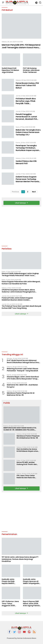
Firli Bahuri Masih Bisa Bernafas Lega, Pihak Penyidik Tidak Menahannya (26, 102)
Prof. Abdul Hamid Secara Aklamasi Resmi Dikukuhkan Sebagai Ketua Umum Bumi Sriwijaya (24, 361)
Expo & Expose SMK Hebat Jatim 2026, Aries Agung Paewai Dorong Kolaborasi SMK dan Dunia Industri (31, 603)
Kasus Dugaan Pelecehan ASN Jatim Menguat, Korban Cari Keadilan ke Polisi (21, 283)
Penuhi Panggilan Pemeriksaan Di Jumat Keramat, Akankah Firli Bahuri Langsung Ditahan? (28, 118)
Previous (15, 192)
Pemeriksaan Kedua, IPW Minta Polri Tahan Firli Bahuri (27, 86)
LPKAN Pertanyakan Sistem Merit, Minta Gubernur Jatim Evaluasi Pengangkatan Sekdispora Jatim (18, 291)
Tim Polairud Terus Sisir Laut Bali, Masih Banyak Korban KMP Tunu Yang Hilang (21, 307)
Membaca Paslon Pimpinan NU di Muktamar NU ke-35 (21, 394)
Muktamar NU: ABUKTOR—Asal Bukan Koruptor (22, 386)
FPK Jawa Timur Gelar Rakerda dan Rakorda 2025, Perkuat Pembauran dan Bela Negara (28, 477)
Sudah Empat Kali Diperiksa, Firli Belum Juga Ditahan (10, 70)
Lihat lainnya (21, 203)
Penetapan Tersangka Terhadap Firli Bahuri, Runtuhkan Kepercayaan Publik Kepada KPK (27, 149)
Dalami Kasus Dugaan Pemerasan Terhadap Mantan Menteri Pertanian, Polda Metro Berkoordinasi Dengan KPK (28, 181)
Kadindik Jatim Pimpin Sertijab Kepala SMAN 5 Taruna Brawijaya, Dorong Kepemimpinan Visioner (9, 581)
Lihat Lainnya (22, 314)
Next (34, 192)
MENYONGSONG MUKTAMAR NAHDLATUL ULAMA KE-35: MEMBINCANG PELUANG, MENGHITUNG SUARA (20, 429)
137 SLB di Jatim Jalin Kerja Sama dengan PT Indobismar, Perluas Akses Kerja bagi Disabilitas (20, 559)
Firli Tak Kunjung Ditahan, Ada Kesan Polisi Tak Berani (31, 70)
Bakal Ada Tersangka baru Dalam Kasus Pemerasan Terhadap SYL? (28, 132)
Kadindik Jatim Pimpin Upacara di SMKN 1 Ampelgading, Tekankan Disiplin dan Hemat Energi (32, 581)
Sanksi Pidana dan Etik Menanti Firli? (26, 162)
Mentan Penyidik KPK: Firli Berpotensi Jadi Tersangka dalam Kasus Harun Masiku (21, 48)
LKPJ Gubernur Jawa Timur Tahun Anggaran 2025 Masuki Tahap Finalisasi (10, 603)
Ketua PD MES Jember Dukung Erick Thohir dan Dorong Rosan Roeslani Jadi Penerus (27, 463)
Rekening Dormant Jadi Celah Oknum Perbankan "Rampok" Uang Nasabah (23, 370)
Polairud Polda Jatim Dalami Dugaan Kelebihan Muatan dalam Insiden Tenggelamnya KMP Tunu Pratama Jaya (18, 299)
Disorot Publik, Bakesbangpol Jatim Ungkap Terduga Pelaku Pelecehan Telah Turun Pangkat (20, 274)
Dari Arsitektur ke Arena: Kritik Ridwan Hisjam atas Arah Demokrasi (27, 450)
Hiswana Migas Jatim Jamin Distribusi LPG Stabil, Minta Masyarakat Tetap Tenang (23, 378)
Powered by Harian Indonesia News (22, 638)
